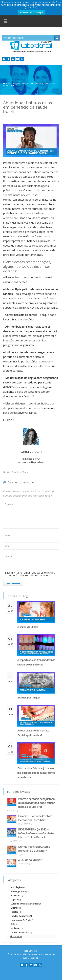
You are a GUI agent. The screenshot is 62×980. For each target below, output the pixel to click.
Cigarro (14, 900)
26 (21, 811)
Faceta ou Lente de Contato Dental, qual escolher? (33, 733)
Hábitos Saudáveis (18, 472)
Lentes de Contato (20, 932)
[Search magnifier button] (57, 38)
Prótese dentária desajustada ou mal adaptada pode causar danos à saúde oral (36, 773)
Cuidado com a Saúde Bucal (25, 904)
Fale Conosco (31, 951)
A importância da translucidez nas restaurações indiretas (36, 662)
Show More (16, 936)
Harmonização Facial (21, 920)
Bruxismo (15, 895)
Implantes (16, 928)
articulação (16, 887)
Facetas (14, 912)
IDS (12, 924)
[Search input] (29, 38)
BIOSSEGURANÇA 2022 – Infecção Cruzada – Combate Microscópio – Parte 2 (36, 833)
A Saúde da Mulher (28, 627)
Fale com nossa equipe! (31, 12)
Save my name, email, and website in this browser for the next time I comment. (30, 574)
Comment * (31, 515)
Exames (15, 908)
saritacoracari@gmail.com (31, 462)
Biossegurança (18, 891)
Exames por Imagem (29, 697)
